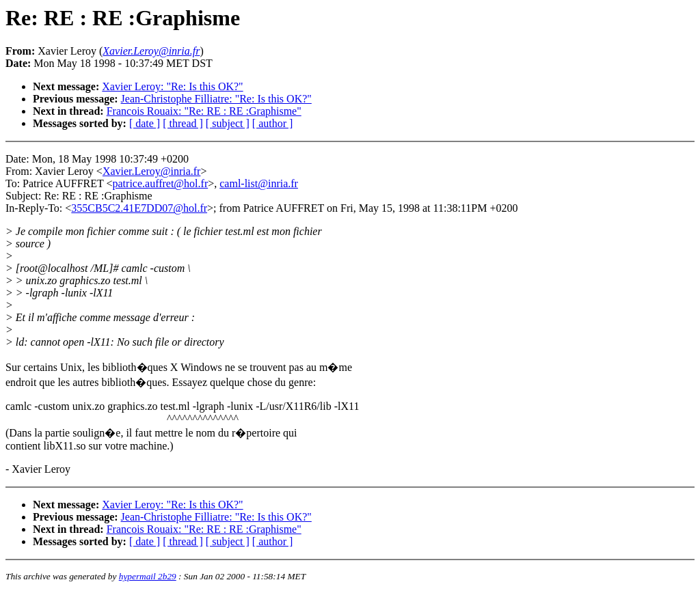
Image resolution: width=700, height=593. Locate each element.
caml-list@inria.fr (259, 183)
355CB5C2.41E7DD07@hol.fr (139, 208)
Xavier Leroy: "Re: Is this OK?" (172, 86)
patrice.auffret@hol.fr (161, 183)
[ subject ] (228, 123)
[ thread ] (183, 123)
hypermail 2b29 (148, 576)
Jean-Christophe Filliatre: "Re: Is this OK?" (216, 99)
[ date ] (145, 123)
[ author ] (273, 123)
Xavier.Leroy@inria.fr (152, 171)
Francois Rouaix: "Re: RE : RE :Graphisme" (204, 111)
